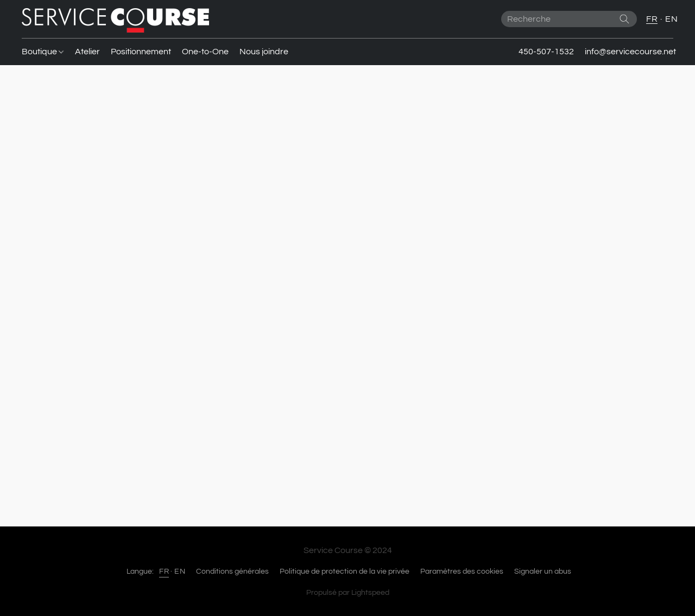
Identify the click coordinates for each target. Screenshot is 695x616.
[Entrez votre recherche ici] (569, 19)
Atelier (87, 52)
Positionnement (141, 52)
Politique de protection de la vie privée (345, 571)
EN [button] (671, 19)
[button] (115, 19)
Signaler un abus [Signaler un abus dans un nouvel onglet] (543, 571)
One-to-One (205, 52)
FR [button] (652, 19)
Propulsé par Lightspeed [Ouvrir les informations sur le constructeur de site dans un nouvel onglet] (348, 593)
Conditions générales (232, 571)
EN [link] (180, 571)
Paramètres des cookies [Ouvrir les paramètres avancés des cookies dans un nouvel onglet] (462, 571)
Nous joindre (264, 52)
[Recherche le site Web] (624, 19)
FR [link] (164, 571)
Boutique (43, 52)
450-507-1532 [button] (546, 52)
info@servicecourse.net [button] (630, 52)
